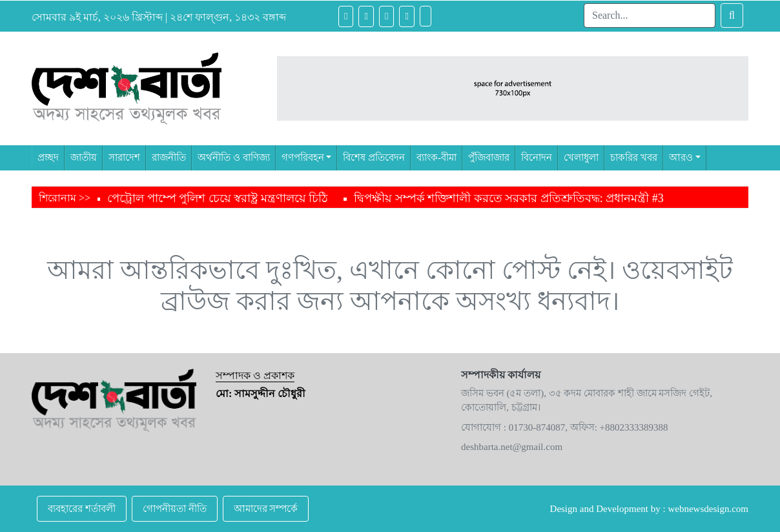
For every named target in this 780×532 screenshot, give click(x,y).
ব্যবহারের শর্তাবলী (82, 509)
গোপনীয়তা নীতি (175, 509)
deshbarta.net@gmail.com (512, 447)
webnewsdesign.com (708, 509)
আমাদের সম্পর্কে (266, 509)
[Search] (650, 15)
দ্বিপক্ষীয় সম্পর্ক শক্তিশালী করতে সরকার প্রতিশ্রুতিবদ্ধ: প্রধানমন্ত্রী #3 (509, 198)
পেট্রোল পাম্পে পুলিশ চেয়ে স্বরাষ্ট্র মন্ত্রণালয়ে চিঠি (218, 198)
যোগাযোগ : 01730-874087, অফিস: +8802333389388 (565, 427)
